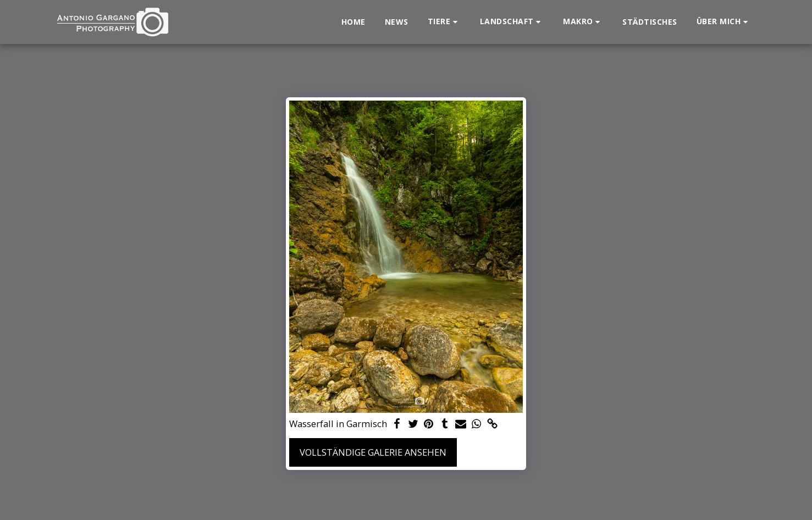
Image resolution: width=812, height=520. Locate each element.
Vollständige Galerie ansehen (373, 452)
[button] (444, 22)
